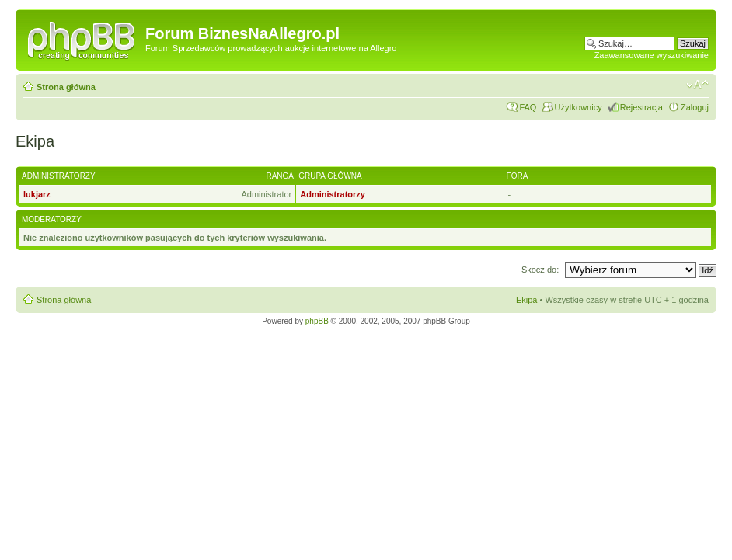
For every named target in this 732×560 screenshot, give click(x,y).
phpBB (317, 321)
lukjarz (37, 194)
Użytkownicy (579, 107)
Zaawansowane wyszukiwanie (652, 55)
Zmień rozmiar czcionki (697, 85)
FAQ (528, 107)
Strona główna (66, 87)
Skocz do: (541, 270)
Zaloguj (695, 107)
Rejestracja (641, 107)
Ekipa (527, 300)
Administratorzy (333, 194)
